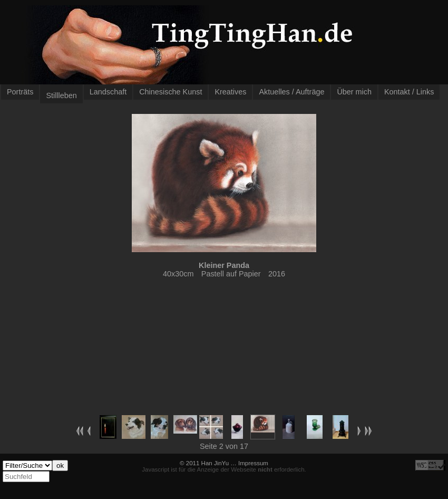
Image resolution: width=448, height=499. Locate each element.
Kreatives (230, 92)
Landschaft (108, 92)
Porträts (20, 92)
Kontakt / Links (409, 92)
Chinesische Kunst (171, 92)
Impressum (253, 463)
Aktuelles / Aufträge (291, 92)
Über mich (354, 92)
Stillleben (61, 95)
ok (60, 466)
